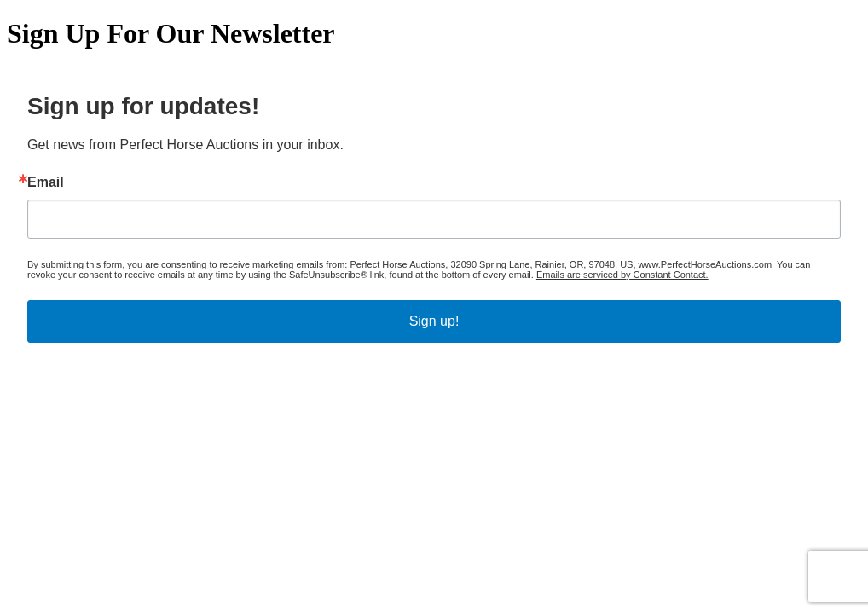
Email (46, 182)
